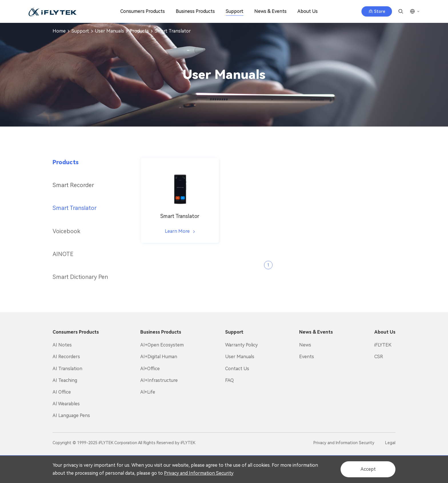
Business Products (195, 11)
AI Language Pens (71, 415)
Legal (390, 443)
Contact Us (237, 369)
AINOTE (63, 264)
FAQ (229, 380)
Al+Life (148, 392)
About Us (308, 11)
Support (235, 11)
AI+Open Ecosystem (162, 345)
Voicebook (66, 241)
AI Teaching (65, 380)
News (305, 345)
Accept (368, 469)
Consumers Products (143, 11)
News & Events (270, 11)
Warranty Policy (241, 345)
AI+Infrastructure (159, 380)
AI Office (62, 392)
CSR (379, 357)
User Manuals (109, 31)
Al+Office (150, 369)
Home (59, 31)
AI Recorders (66, 357)
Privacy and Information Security (199, 473)
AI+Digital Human (159, 357)
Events (307, 357)
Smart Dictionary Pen (80, 287)
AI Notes (62, 345)
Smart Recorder (73, 185)
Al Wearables (66, 404)
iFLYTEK (383, 345)
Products (139, 31)
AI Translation (67, 369)
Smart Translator (173, 31)
